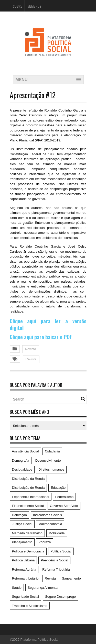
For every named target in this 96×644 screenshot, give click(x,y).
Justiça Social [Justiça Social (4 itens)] (22, 524)
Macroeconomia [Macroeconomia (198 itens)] (50, 524)
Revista (31, 349)
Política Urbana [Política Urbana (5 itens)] (23, 560)
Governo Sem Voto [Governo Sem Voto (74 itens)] (64, 506)
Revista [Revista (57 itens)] (50, 578)
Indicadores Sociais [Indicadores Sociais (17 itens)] (47, 515)
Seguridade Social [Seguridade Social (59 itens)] (26, 597)
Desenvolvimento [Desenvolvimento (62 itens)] (48, 460)
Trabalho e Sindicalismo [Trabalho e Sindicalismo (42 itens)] (30, 606)
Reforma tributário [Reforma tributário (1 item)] (25, 578)
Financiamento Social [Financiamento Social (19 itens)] (28, 506)
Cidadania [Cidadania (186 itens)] (52, 451)
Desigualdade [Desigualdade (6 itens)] (22, 469)
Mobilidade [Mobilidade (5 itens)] (57, 533)
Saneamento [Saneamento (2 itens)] (71, 578)
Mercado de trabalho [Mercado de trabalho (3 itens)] (27, 533)
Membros (34, 6)
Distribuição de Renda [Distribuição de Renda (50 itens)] (28, 488)
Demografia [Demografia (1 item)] (21, 460)
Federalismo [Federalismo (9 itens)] (65, 497)
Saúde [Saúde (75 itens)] (17, 588)
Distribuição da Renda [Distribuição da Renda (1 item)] (28, 479)
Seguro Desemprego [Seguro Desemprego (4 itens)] (60, 597)
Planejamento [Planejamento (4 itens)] (22, 542)
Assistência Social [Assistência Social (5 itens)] (25, 451)
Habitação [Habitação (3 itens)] (20, 515)
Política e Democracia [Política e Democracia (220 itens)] (28, 551)
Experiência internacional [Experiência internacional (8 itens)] (31, 497)
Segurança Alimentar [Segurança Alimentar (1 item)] (43, 588)
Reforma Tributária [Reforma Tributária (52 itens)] (56, 569)
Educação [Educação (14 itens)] (58, 488)
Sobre (17, 6)
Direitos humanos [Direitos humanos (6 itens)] (51, 469)
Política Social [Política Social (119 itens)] (61, 551)
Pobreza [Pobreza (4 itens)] (45, 542)
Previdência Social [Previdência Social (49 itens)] (54, 560)
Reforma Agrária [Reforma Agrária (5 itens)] (24, 569)
